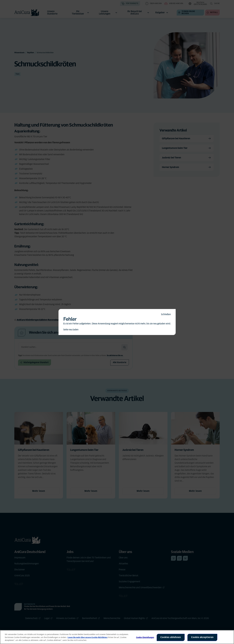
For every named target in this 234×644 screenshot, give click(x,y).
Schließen (166, 314)
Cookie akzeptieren (202, 637)
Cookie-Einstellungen (145, 638)
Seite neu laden (71, 330)
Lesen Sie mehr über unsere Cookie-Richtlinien (88, 638)
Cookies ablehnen (171, 637)
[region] (117, 637)
